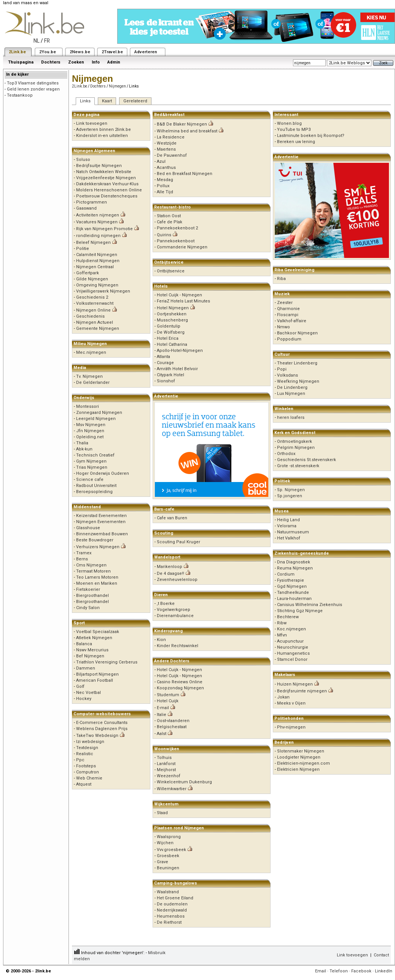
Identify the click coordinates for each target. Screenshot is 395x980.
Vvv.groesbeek (171, 850)
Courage (165, 363)
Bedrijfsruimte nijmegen (302, 691)
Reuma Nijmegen (295, 568)
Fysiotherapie (291, 580)
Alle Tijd (165, 192)
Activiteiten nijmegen (98, 215)
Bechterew (288, 617)
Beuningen (168, 868)
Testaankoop (20, 95)
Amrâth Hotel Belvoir (177, 369)
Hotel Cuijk (168, 701)
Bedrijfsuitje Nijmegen (99, 166)
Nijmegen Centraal (95, 267)
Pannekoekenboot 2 (177, 228)
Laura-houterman (294, 599)
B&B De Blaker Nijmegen (182, 124)
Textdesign (87, 748)
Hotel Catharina (172, 344)
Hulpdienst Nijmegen (98, 261)
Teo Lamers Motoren (97, 577)
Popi (282, 369)
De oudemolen (172, 904)
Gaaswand (86, 208)
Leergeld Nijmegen (96, 419)
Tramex (84, 553)
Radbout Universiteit (96, 486)
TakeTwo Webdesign (97, 736)
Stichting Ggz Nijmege (300, 611)
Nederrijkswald (172, 910)
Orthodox (286, 454)
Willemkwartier (172, 789)
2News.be (80, 52)
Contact (381, 955)
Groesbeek (168, 856)
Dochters (51, 62)
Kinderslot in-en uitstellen (102, 136)
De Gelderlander (93, 383)
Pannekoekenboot (176, 241)
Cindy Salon (88, 608)
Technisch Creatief (95, 455)
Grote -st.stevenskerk (298, 466)
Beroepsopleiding (94, 492)
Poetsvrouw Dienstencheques (107, 196)
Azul (161, 161)
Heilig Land (288, 520)
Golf (80, 686)
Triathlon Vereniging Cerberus (107, 662)
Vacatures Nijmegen (97, 222)
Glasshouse (88, 528)
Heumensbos (171, 916)
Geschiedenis (90, 316)
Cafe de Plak (170, 222)
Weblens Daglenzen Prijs (102, 729)
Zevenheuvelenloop (177, 580)
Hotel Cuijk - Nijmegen (179, 295)
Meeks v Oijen (291, 703)
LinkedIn (384, 971)
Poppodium (289, 339)
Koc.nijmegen (291, 629)
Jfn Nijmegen (90, 431)
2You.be (48, 52)
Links (85, 101)
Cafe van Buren (172, 518)
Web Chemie (89, 778)
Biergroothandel (92, 596)
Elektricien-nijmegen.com (303, 763)
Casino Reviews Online (180, 682)
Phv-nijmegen (291, 727)
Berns (82, 559)
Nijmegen (117, 86)
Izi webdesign (90, 742)
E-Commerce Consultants (102, 723)
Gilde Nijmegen (92, 279)
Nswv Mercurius (92, 650)
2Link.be (17, 52)
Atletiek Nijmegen (94, 638)
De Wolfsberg (171, 332)
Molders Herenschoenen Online (109, 190)
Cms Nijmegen (91, 565)
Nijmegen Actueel (95, 322)
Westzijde (167, 143)
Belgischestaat (172, 727)
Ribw (282, 623)
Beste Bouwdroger (95, 540)
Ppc (80, 760)
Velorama (287, 526)
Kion (161, 640)
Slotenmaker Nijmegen (301, 751)
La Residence (171, 137)
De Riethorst (169, 922)
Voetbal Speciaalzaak (98, 632)
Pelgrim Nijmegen (296, 448)
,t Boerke (166, 604)
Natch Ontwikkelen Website (104, 172)
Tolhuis (164, 758)
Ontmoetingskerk (295, 441)
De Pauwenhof (172, 155)
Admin (114, 62)
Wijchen (165, 843)
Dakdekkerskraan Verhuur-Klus (107, 184)
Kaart (107, 101)
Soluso (83, 160)
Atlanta (163, 357)
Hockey (84, 699)
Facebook (361, 971)
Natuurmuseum (293, 532)
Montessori (88, 406)
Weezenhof (169, 776)
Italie (162, 715)
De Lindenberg (292, 387)
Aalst (162, 734)
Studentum (168, 695)
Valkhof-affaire (292, 321)
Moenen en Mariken (97, 583)
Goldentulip (169, 326)
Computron (88, 772)
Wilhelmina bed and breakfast (187, 131)
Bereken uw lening (296, 142)
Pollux (163, 186)
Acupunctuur (290, 641)
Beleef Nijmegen (93, 243)
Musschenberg (172, 320)
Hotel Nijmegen (173, 308)
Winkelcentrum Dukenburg (184, 782)
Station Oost (169, 216)
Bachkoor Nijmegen (297, 333)
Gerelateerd (135, 101)
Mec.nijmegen (91, 352)
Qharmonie (288, 309)
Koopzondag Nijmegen (180, 688)
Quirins (164, 235)
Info (96, 62)
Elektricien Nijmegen (298, 769)
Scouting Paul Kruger (178, 542)
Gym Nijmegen (91, 461)
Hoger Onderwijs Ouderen (103, 473)
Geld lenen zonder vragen (33, 89)
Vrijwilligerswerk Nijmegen (103, 291)
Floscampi (288, 315)
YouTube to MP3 (294, 130)
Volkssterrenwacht (95, 303)
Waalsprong (169, 837)
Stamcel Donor (292, 659)
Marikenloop (170, 567)
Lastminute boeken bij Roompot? (311, 136)
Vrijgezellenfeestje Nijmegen (106, 178)
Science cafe (90, 480)
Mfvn (282, 635)
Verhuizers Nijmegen (98, 547)
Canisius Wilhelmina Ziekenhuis (310, 605)
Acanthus (166, 168)
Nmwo (284, 327)
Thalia (82, 443)
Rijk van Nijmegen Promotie (104, 229)
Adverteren (146, 52)
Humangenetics (293, 653)
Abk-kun (84, 449)
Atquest (84, 784)
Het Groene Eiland (175, 898)
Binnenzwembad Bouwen (102, 534)
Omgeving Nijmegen (97, 285)
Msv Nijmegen (91, 425)
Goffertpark (88, 273)
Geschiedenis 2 (92, 297)
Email (321, 971)
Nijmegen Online (93, 310)
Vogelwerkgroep (174, 610)
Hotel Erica (168, 338)
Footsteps (86, 766)
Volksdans (287, 375)
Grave (162, 862)
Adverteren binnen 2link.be (104, 130)
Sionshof (166, 381)
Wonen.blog (289, 123)
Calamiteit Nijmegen (97, 255)
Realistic (85, 754)
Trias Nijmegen (92, 467)
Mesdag (165, 180)
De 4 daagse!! (170, 574)
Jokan (283, 697)
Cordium (286, 574)
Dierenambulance (175, 616)
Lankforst (166, 764)
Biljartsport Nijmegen (97, 674)
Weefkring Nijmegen (298, 381)
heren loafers (291, 418)
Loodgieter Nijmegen (299, 757)
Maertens (166, 149)
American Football (95, 680)
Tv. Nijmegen (89, 376)
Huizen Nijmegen (295, 684)
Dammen (86, 668)
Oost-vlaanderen (173, 721)
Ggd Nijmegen (292, 586)
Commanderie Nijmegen (182, 247)
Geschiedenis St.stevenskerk (307, 460)
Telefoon (339, 971)
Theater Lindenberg (297, 363)
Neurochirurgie (293, 647)
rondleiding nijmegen (98, 236)
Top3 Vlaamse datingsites (33, 83)
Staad (162, 813)
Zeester (285, 303)
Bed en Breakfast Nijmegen (185, 174)
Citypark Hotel (170, 375)
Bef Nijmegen (90, 656)
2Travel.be (112, 52)
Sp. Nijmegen (291, 490)
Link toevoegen (92, 123)
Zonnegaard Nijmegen (99, 413)
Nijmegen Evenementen (101, 522)
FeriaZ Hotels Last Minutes (183, 301)
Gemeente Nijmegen (98, 329)
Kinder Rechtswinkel (178, 646)
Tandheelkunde (293, 593)
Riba (281, 279)
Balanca (84, 644)
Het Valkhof (289, 538)
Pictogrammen (92, 202)
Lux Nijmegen (291, 394)
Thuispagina (21, 62)
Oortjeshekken (172, 314)
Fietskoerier (88, 589)
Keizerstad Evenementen (101, 516)
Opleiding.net (90, 437)
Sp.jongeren (290, 496)
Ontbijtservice (171, 271)
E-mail (163, 708)
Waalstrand (168, 892)
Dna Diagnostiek (294, 562)
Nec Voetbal (88, 693)
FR (47, 41)
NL (37, 41)
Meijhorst (166, 770)
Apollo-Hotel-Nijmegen (180, 351)
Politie (83, 249)
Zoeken (76, 62)
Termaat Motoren (93, 571)
